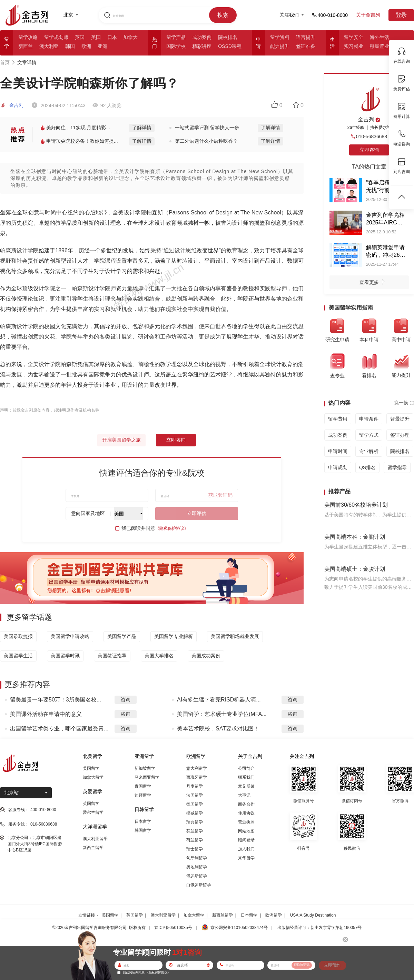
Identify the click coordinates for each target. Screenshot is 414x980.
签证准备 (306, 46)
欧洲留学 (274, 915)
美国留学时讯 (65, 656)
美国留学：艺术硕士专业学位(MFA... (222, 714)
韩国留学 (143, 830)
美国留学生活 (18, 656)
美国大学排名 (159, 656)
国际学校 (176, 46)
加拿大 (130, 37)
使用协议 (246, 813)
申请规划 (338, 467)
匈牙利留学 (197, 858)
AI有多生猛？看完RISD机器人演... (219, 700)
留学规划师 (56, 37)
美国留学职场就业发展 (235, 636)
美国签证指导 (112, 656)
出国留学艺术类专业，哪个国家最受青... (59, 729)
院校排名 (228, 37)
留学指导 (397, 467)
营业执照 (246, 822)
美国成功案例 (206, 656)
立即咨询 (176, 440)
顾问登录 (246, 840)
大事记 (244, 795)
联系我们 (246, 777)
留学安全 (354, 37)
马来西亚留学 (147, 777)
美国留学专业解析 (174, 636)
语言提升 (306, 37)
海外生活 (379, 37)
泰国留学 (143, 786)
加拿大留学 (93, 777)
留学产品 (176, 37)
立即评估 (197, 513)
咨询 (126, 699)
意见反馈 (246, 786)
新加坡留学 (145, 768)
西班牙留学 (197, 777)
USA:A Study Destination (313, 915)
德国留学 (195, 804)
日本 (112, 37)
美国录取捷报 (18, 636)
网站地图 (246, 831)
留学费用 (338, 419)
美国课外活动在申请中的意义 (46, 714)
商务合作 (246, 804)
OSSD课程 (230, 46)
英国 (80, 37)
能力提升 (280, 46)
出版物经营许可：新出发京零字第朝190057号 (319, 928)
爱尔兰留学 (93, 812)
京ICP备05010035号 (173, 928)
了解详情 (142, 128)
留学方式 (369, 435)
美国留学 (91, 768)
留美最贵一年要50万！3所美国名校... (56, 700)
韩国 (70, 46)
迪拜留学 (143, 795)
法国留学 (195, 795)
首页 (5, 62)
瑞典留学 (195, 822)
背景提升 (400, 419)
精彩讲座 (202, 46)
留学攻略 (28, 37)
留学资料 (280, 37)
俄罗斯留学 (197, 876)
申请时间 (338, 451)
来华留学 (246, 858)
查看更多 (374, 283)
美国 (96, 37)
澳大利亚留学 (95, 839)
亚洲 (102, 46)
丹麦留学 (195, 786)
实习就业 (354, 46)
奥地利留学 (197, 867)
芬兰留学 (195, 831)
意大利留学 (197, 768)
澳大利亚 (49, 46)
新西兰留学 (93, 848)
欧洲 (86, 46)
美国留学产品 (122, 636)
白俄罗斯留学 (199, 885)
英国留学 (91, 804)
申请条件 (369, 419)
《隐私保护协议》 (172, 528)
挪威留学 (195, 813)
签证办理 (400, 435)
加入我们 (246, 849)
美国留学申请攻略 (70, 636)
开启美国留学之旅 (121, 440)
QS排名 (367, 467)
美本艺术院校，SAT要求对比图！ (218, 729)
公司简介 (246, 768)
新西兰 (26, 46)
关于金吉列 (368, 15)
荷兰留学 (195, 840)
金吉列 (12, 105)
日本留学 (143, 821)
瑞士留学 (195, 849)
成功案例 (202, 37)
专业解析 (369, 451)
